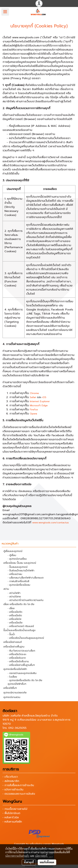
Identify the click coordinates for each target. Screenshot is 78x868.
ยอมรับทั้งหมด (47, 862)
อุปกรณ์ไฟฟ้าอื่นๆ (17, 684)
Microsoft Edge (39, 405)
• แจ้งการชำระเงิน (13, 790)
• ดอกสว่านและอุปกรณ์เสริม (22, 673)
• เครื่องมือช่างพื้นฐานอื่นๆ (21, 665)
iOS (44, 397)
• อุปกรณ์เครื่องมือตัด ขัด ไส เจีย (25, 680)
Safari (33, 397)
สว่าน (6, 589)
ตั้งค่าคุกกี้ (29, 862)
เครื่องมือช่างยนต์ (13, 642)
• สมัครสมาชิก (11, 781)
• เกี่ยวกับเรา (10, 777)
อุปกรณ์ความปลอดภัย (15, 693)
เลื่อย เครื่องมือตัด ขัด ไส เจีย (19, 604)
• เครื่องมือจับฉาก (17, 658)
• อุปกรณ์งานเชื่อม (17, 559)
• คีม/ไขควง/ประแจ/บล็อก (21, 651)
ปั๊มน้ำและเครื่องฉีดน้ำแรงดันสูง (19, 630)
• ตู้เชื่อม (12, 555)
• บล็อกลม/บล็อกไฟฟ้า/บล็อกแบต (26, 578)
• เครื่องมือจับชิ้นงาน (18, 661)
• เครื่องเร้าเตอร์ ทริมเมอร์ (21, 626)
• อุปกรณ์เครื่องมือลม (19, 585)
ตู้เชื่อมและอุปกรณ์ (13, 551)
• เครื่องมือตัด (15, 612)
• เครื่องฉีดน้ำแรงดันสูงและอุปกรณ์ (26, 638)
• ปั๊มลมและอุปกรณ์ (18, 567)
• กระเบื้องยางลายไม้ (15, 809)
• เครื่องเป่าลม (15, 574)
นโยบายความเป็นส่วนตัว (17, 856)
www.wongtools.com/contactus (50, 523)
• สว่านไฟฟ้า (14, 593)
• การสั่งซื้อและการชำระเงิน (18, 785)
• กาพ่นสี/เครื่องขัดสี (18, 581)
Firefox (34, 410)
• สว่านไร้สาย (14, 597)
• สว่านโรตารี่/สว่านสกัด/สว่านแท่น (26, 600)
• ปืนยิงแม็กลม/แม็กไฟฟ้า (21, 571)
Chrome (34, 393)
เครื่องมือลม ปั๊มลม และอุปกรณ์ (20, 563)
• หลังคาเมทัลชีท (12, 822)
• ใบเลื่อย (12, 677)
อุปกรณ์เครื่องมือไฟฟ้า (15, 669)
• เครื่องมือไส (14, 619)
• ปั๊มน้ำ (11, 634)
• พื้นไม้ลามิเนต (11, 813)
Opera (33, 414)
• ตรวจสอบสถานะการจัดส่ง (19, 794)
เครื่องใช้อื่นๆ (10, 688)
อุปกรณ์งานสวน (12, 697)
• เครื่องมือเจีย (15, 623)
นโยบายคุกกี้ (41, 856)
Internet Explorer (40, 401)
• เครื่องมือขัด (15, 616)
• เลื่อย (11, 608)
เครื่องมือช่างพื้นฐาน (14, 647)
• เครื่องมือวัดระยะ (17, 654)
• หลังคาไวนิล (11, 817)
